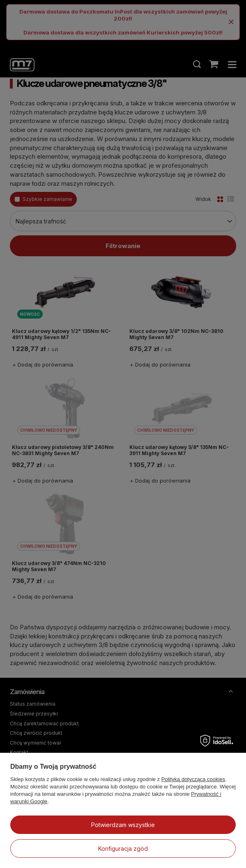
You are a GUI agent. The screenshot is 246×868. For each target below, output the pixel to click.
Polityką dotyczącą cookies (193, 779)
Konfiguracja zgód (123, 849)
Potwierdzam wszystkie (123, 825)
